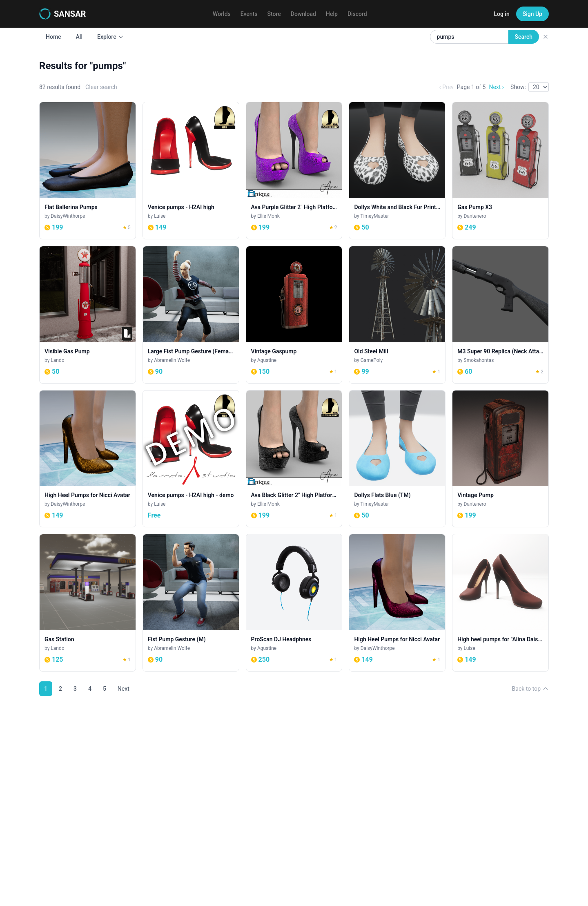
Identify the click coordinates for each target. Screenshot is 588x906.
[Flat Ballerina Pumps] (88, 171)
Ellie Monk (268, 216)
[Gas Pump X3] (500, 171)
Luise (160, 216)
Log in (501, 14)
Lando (57, 360)
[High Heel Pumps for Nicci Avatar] (88, 459)
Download (303, 14)
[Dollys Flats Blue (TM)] (397, 459)
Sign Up (532, 14)
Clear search (101, 87)
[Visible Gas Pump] (88, 315)
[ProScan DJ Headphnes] (294, 603)
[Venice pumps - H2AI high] (191, 171)
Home (53, 37)
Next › (496, 87)
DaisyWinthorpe (68, 216)
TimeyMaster (375, 216)
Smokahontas (479, 360)
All (79, 37)
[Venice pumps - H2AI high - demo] (191, 459)
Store (274, 14)
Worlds (222, 14)
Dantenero (475, 216)
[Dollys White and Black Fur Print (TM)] (397, 171)
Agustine (267, 360)
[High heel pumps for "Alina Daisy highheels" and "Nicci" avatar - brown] (500, 603)
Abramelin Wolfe (172, 360)
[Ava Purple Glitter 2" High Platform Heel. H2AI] (294, 171)
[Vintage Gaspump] (294, 315)
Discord (357, 14)
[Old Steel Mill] (397, 315)
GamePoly (372, 360)
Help (332, 14)
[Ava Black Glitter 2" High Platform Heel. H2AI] (294, 459)
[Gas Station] (88, 603)
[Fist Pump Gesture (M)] (191, 603)
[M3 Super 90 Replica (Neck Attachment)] (500, 315)
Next (124, 689)
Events (249, 14)
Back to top (530, 689)
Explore (110, 37)
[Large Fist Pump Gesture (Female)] (191, 315)
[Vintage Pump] (500, 459)
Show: (518, 87)
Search (524, 37)
